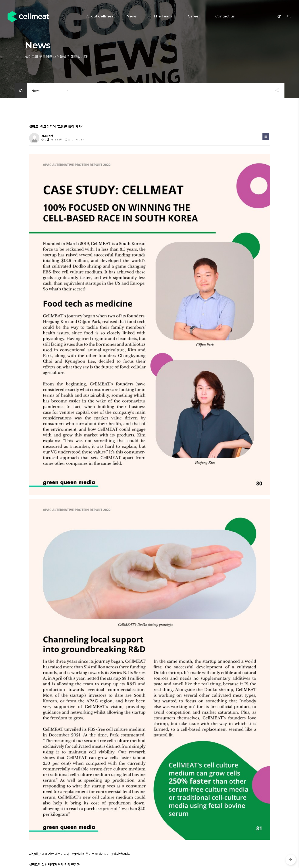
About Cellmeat (100, 16)
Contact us (225, 16)
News (132, 16)
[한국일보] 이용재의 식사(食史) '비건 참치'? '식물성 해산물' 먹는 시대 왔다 (85, 684)
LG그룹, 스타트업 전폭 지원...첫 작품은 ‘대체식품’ (72, 694)
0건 (45, 140)
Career (194, 16)
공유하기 (275, 90)
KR (279, 17)
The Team (163, 16)
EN (289, 17)
